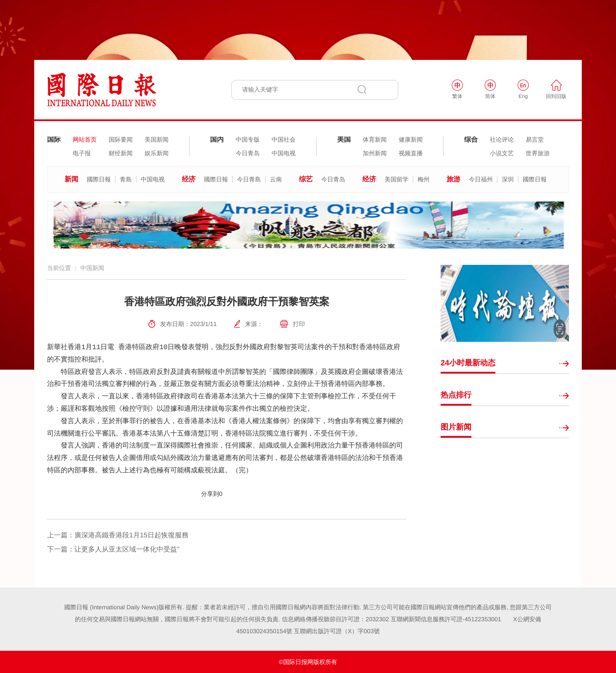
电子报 (82, 153)
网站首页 (85, 139)
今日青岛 (248, 153)
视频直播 (411, 153)
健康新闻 (411, 139)
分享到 (210, 494)
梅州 (423, 179)
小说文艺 (502, 153)
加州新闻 (375, 153)
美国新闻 (157, 139)
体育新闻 (375, 139)
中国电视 (284, 153)
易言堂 (535, 139)
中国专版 (248, 139)
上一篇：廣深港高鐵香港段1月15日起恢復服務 (118, 535)
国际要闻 (121, 139)
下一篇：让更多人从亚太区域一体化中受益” (113, 550)
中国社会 (284, 139)
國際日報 (99, 179)
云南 (276, 179)
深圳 (508, 179)
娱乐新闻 (157, 153)
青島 (126, 179)
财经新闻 (121, 153)
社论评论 (502, 139)
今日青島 (249, 179)
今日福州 (481, 179)
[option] (308, 225)
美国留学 (397, 179)
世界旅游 (538, 153)
